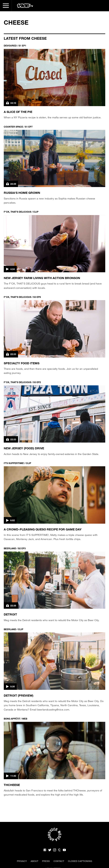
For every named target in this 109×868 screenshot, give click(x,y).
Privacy (22, 861)
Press (46, 861)
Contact (59, 861)
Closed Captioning (80, 861)
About (34, 861)
